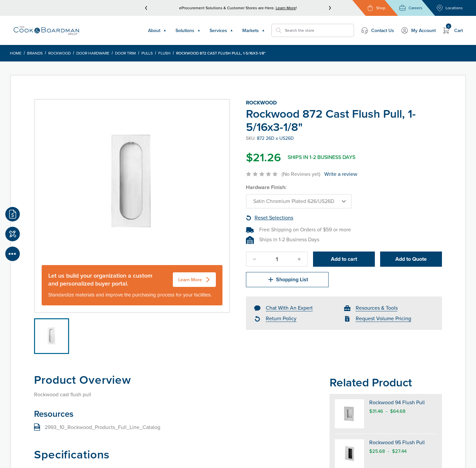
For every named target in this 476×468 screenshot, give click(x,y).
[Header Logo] (46, 30)
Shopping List (287, 280)
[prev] (146, 8)
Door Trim (125, 53)
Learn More (286, 8)
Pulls (147, 53)
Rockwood (59, 53)
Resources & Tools (377, 308)
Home (16, 53)
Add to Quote (411, 259)
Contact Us (377, 30)
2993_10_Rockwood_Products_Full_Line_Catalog (102, 427)
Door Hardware (93, 53)
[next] (330, 8)
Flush (164, 53)
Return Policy (281, 318)
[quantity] (277, 259)
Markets (254, 30)
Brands (35, 53)
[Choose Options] (299, 201)
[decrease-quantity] (255, 259)
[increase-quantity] (299, 259)
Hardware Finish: (266, 187)
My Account (418, 30)
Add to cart (344, 259)
